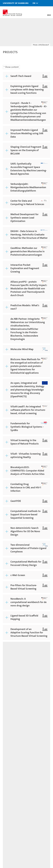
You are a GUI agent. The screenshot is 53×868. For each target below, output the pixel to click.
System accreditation (38, 837)
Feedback (7, 669)
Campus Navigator (14, 806)
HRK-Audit (26, 837)
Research (8, 746)
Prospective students (15, 730)
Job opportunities (13, 761)
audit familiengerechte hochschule (7, 838)
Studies (7, 725)
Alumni (7, 791)
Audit (16, 835)
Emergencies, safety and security (22, 816)
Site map (7, 675)
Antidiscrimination (14, 821)
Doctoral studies (12, 756)
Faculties (8, 786)
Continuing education (15, 735)
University (9, 776)
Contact (7, 801)
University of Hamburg (16, 3)
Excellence (9, 781)
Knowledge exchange (15, 765)
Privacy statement (12, 672)
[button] (35, 3)
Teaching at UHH (13, 751)
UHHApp (8, 811)
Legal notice (23, 669)
